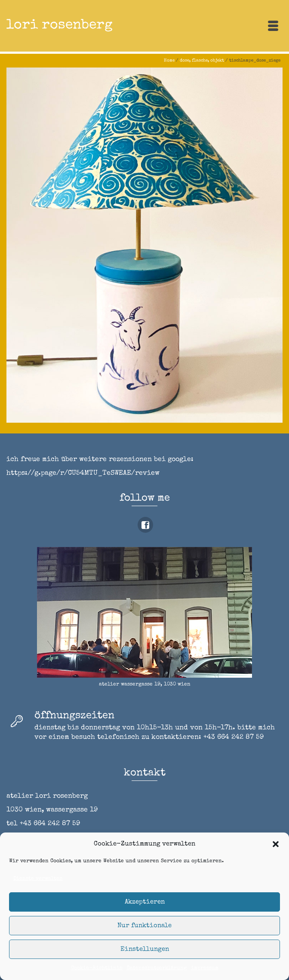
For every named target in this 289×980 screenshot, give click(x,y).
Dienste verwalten (38, 879)
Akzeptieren (145, 902)
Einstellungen (145, 949)
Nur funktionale (144, 926)
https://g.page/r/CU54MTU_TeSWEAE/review (83, 473)
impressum (205, 968)
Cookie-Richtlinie (97, 968)
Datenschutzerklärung (157, 968)
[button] (276, 844)
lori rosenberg (60, 26)
